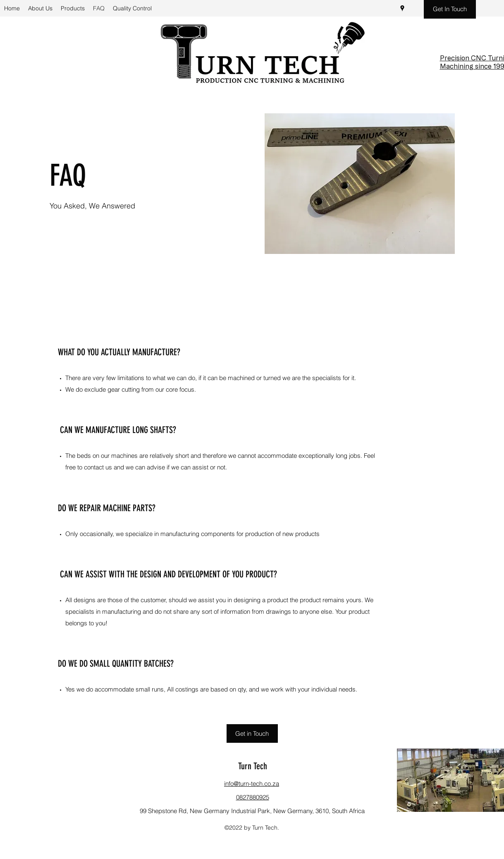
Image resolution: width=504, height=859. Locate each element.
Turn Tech (253, 766)
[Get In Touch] (450, 9)
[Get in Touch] (252, 733)
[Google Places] (402, 8)
